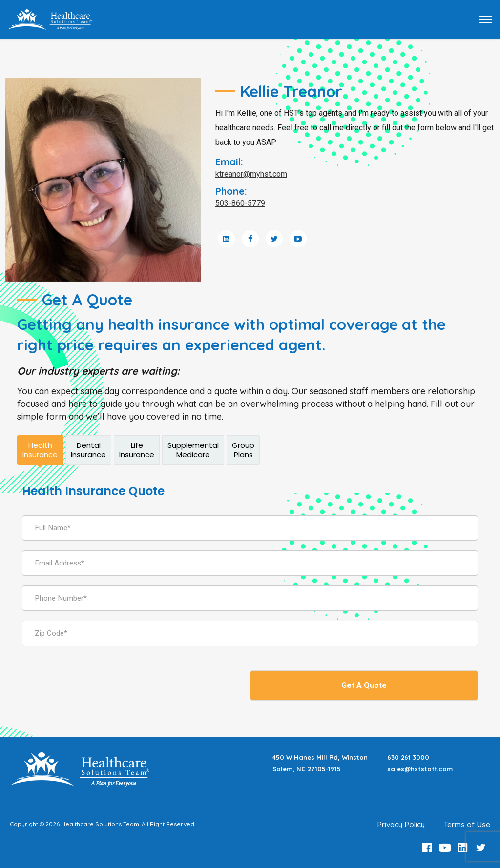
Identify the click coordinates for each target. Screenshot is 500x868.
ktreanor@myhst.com (251, 174)
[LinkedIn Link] (464, 848)
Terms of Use (467, 824)
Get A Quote (364, 685)
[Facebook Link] (428, 848)
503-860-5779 (240, 203)
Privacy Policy (400, 824)
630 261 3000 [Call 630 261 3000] (408, 757)
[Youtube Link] (446, 848)
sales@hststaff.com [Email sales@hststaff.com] (420, 769)
